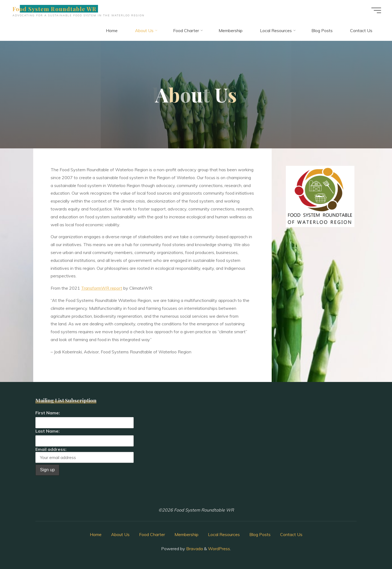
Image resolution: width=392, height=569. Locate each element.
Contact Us (291, 534)
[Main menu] (376, 10)
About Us (120, 534)
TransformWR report (102, 288)
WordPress (219, 549)
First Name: (48, 413)
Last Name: (48, 431)
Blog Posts (260, 534)
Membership (186, 534)
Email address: (85, 455)
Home (96, 534)
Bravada (194, 549)
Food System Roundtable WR (54, 9)
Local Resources (224, 534)
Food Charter (152, 534)
